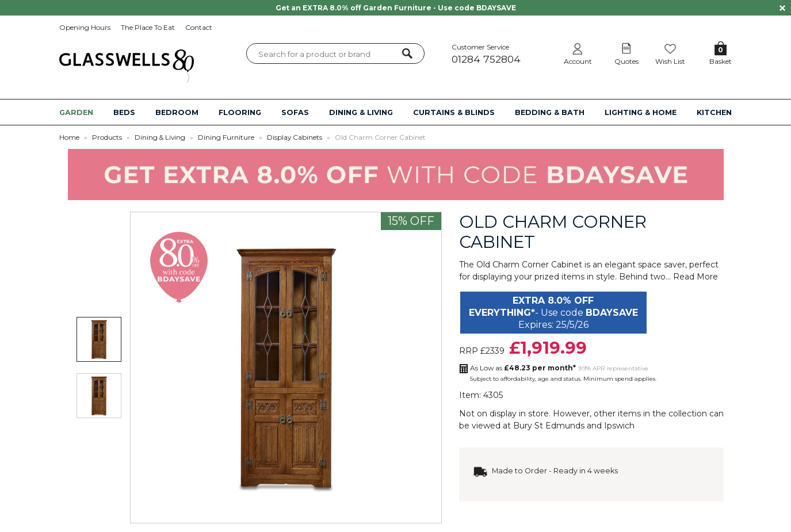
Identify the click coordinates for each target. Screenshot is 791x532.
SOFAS (295, 112)
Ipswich (619, 426)
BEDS (124, 112)
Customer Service (498, 54)
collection (688, 414)
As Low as (523, 368)
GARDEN (76, 112)
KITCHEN (714, 112)
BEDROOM (177, 112)
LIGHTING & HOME (641, 112)
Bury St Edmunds (549, 426)
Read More (696, 277)
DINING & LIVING (361, 112)
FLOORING (240, 112)
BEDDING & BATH (550, 112)
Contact (199, 27)
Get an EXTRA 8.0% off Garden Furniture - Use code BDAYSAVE (396, 8)
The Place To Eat (148, 27)
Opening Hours (85, 27)
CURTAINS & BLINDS (454, 112)
